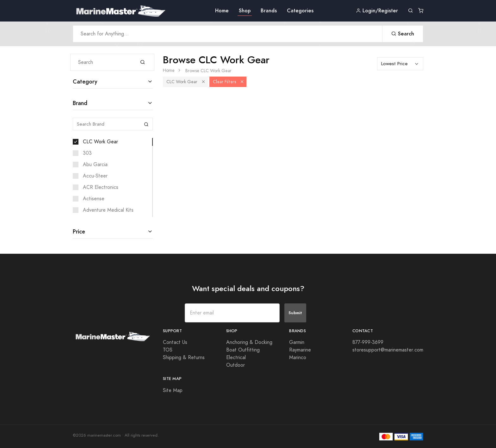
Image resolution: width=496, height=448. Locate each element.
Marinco (298, 358)
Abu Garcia (95, 165)
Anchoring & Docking (249, 342)
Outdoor (236, 365)
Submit (295, 313)
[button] (203, 82)
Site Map (173, 390)
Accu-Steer (95, 176)
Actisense (94, 199)
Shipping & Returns (184, 358)
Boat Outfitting (243, 350)
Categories (300, 11)
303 (87, 153)
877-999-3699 (368, 342)
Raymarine (300, 350)
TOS (168, 350)
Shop (245, 11)
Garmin (297, 342)
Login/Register (377, 11)
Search (403, 34)
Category (85, 81)
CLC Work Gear (100, 142)
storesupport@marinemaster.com (388, 350)
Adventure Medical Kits (108, 210)
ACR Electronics (101, 187)
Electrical (236, 358)
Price (79, 231)
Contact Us (175, 342)
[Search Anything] (228, 34)
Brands (269, 11)
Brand (80, 103)
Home (222, 11)
